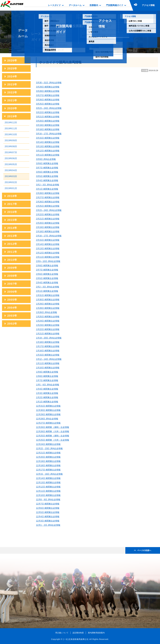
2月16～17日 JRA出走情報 (49, 236)
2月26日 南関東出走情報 (48, 202)
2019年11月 (11, 128)
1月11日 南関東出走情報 (48, 363)
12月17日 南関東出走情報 (48, 470)
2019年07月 (11, 152)
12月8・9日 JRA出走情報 (48, 500)
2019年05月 (11, 164)
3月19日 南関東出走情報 (48, 125)
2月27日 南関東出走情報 (48, 197)
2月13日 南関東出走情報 (48, 249)
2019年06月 (11, 158)
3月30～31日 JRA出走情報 (49, 83)
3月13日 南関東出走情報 (48, 146)
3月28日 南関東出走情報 (48, 91)
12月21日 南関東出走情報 (48, 453)
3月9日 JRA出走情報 (46, 159)
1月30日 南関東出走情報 (48, 300)
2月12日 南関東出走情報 (48, 253)
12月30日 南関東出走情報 (48, 410)
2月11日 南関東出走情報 (48, 257)
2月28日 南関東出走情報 (48, 193)
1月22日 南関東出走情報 (48, 329)
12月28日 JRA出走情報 (47, 419)
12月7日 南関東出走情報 (48, 504)
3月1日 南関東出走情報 (47, 189)
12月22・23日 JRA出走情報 (49, 448)
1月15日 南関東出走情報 (48, 355)
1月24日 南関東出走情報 (48, 321)
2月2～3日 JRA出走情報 (48, 287)
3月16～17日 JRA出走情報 (49, 134)
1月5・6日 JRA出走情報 (48, 385)
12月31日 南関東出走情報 (48, 406)
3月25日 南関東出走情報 (48, 104)
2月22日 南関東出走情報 (48, 215)
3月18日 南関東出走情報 (48, 129)
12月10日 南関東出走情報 (48, 495)
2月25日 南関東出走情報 (48, 206)
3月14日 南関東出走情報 (48, 142)
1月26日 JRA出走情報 (46, 312)
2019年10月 (11, 134)
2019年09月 (11, 140)
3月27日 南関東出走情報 (48, 95)
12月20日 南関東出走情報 (48, 457)
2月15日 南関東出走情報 (48, 240)
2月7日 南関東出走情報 (47, 270)
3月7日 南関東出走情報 (47, 168)
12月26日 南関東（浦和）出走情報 (53, 427)
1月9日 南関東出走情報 (47, 372)
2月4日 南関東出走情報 (47, 283)
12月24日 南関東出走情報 (48, 444)
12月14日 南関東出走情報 (48, 478)
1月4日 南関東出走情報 (47, 389)
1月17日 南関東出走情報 (48, 346)
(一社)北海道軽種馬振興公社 (76, 639)
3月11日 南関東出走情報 (48, 155)
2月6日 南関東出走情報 (47, 274)
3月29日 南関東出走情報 (48, 87)
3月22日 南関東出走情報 (48, 112)
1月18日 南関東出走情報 (48, 342)
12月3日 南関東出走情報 (48, 521)
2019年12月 (11, 123)
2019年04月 (11, 170)
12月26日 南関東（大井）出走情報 (53, 431)
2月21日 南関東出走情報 (48, 219)
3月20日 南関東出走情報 (48, 121)
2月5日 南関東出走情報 (47, 278)
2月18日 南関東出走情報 (48, 232)
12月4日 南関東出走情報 (48, 517)
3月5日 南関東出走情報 (47, 176)
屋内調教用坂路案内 (96, 633)
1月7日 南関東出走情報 (47, 380)
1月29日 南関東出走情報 (48, 304)
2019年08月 (11, 146)
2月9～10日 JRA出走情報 (48, 261)
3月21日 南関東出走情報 (48, 117)
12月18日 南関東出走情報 (48, 466)
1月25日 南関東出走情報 (48, 317)
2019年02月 (11, 182)
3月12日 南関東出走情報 (48, 151)
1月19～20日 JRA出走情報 (49, 338)
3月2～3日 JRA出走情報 (48, 185)
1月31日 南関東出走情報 (48, 295)
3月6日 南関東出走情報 (47, 172)
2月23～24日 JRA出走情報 (49, 210)
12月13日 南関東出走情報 (48, 483)
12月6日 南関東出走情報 (48, 508)
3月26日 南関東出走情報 (48, 100)
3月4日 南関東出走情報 (47, 180)
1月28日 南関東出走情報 (48, 308)
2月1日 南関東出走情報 (47, 291)
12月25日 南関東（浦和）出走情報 (53, 436)
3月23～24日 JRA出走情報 (49, 108)
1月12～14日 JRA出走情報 (49, 359)
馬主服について (62, 633)
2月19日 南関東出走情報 (48, 227)
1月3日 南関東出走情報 (47, 393)
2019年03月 (11, 176)
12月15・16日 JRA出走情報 (49, 474)
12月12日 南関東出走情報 (48, 487)
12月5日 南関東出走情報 (48, 512)
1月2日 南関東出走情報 (47, 397)
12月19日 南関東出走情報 (48, 461)
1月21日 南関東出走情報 (48, 334)
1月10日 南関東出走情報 (48, 368)
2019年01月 (11, 188)
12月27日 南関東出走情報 (48, 423)
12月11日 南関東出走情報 (48, 491)
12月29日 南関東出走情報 (48, 414)
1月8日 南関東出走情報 (47, 376)
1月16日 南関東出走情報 (48, 351)
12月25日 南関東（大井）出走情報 (53, 440)
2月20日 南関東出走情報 (48, 223)
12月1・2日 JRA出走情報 (48, 525)
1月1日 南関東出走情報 (47, 402)
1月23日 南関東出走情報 (48, 325)
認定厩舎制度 (78, 633)
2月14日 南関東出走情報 (48, 244)
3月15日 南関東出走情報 (48, 138)
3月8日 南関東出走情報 (47, 163)
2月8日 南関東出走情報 (47, 266)
